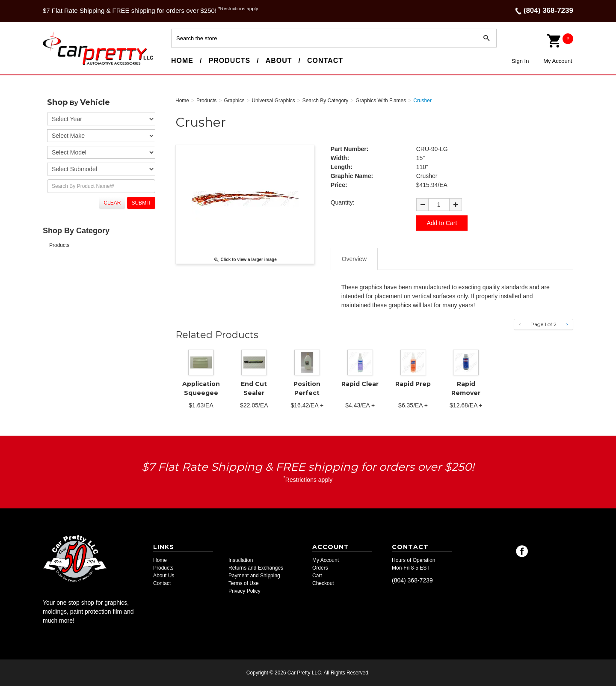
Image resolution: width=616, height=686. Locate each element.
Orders (320, 568)
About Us (164, 576)
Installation (241, 560)
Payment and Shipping (254, 576)
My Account (558, 61)
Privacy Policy (244, 591)
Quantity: (343, 202)
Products (229, 61)
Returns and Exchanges (256, 568)
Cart (317, 576)
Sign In (520, 61)
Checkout (323, 583)
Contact (325, 61)
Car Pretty (58, 65)
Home (182, 61)
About (279, 61)
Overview (354, 259)
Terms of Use (244, 583)
